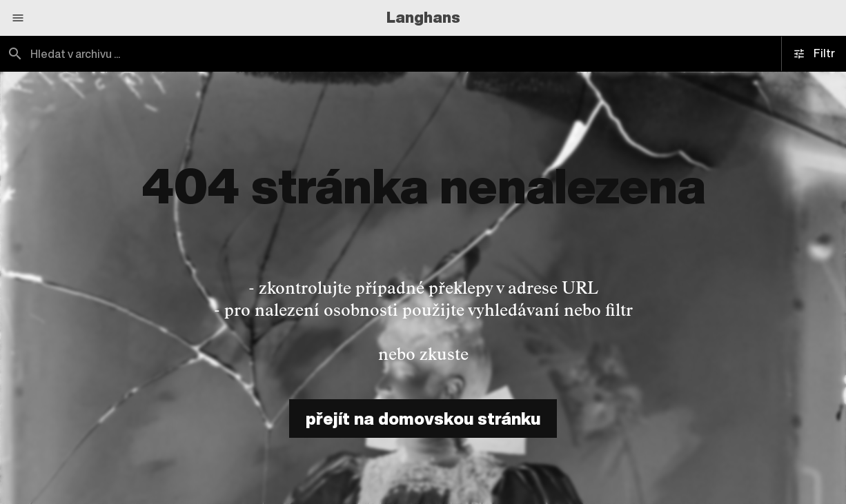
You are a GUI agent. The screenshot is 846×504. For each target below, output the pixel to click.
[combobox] (211, 54)
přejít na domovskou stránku (423, 419)
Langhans (423, 17)
